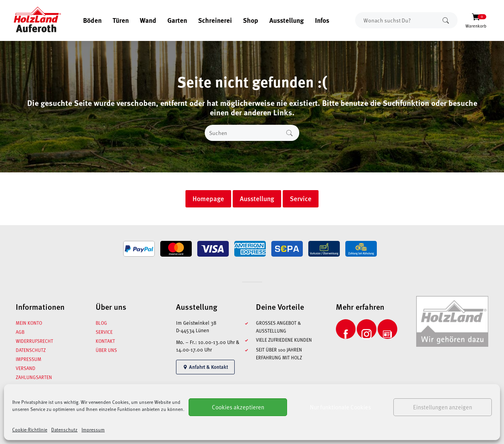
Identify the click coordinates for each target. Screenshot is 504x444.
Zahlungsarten (34, 377)
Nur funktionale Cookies (340, 407)
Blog (101, 323)
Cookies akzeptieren (238, 407)
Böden (92, 20)
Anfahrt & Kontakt (205, 367)
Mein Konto (29, 323)
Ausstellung (287, 20)
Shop (251, 20)
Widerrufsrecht (34, 341)
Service (104, 332)
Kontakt (105, 341)
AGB (20, 332)
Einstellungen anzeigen (443, 407)
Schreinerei (215, 20)
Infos (322, 20)
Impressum (93, 429)
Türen (121, 20)
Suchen (446, 20)
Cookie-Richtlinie (30, 429)
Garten (177, 20)
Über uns (106, 350)
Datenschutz (64, 429)
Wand (148, 20)
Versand (26, 368)
